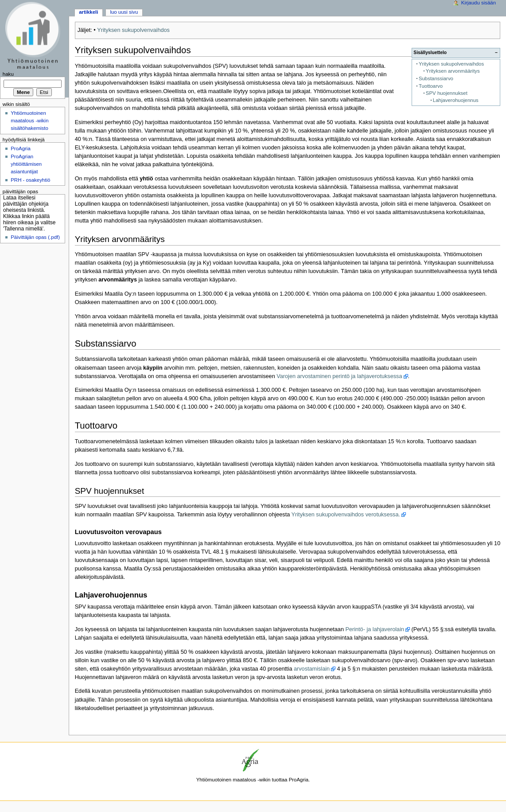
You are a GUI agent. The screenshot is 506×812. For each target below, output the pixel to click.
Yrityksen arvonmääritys (453, 71)
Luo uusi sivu (124, 12)
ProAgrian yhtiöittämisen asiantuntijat (26, 164)
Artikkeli (88, 12)
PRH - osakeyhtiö (30, 180)
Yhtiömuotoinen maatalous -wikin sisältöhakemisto (29, 121)
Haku (8, 74)
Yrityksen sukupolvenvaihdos (133, 30)
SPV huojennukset (447, 93)
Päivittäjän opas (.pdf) (35, 237)
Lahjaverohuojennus (456, 100)
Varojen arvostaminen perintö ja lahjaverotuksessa (339, 376)
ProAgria (21, 148)
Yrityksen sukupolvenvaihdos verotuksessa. (346, 515)
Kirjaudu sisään (479, 3)
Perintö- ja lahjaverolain (375, 629)
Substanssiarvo (436, 78)
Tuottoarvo (431, 86)
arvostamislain (312, 669)
